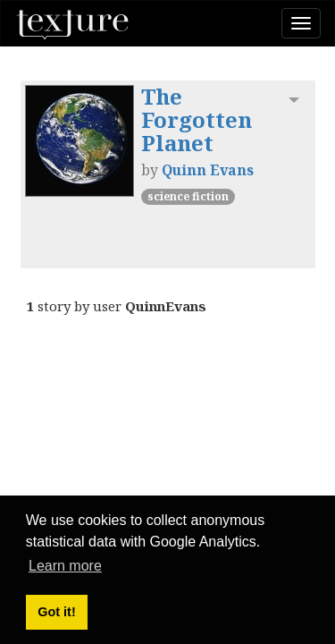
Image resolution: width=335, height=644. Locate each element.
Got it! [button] (56, 612)
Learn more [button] (65, 566)
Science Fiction (188, 196)
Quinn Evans (208, 170)
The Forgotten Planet (197, 120)
